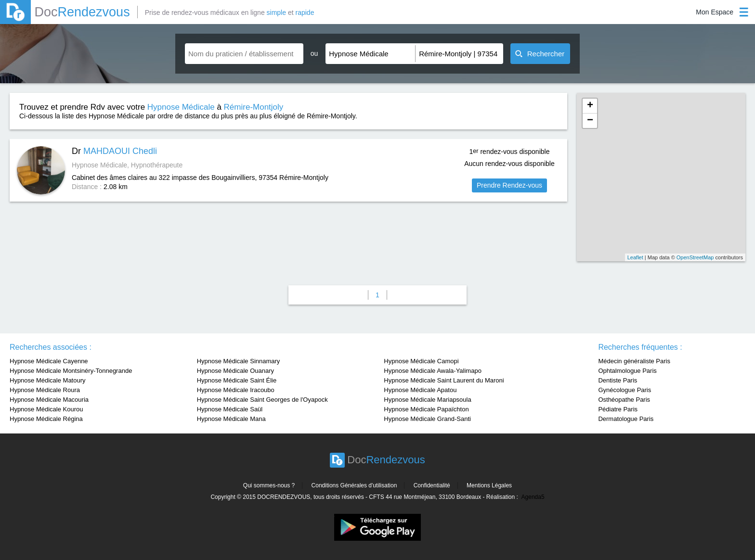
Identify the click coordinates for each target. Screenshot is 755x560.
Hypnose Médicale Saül (230, 409)
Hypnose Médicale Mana (231, 419)
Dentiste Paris (618, 380)
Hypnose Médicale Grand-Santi (427, 419)
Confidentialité (432, 485)
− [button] (590, 121)
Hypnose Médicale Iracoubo (236, 390)
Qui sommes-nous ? (269, 485)
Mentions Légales (489, 485)
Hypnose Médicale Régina (46, 419)
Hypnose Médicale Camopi (421, 361)
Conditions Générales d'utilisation (354, 485)
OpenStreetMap (695, 257)
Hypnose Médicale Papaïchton (426, 409)
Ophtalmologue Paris (627, 371)
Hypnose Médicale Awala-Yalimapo (433, 371)
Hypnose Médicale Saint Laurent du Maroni (444, 380)
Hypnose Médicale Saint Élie (237, 380)
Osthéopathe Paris (624, 400)
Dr (114, 151)
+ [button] (590, 106)
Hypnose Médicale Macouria (49, 400)
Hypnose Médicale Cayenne (49, 361)
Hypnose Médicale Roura (45, 390)
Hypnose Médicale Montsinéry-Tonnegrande (71, 371)
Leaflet (635, 257)
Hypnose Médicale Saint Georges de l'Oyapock (262, 400)
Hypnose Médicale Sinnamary (239, 361)
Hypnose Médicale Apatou (420, 390)
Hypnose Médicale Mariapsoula (427, 400)
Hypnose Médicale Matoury (48, 380)
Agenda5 (533, 497)
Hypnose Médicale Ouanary (235, 371)
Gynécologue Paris (625, 390)
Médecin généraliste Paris (634, 361)
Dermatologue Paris (626, 419)
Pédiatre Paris (618, 409)
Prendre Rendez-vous (509, 185)
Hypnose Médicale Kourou (46, 409)
